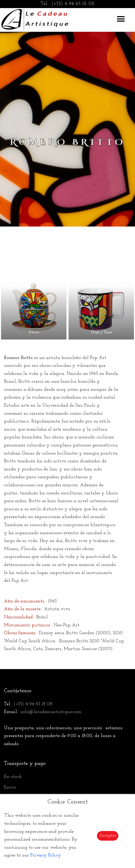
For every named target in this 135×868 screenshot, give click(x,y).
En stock (13, 777)
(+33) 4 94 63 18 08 (73, 4)
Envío (10, 787)
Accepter (108, 836)
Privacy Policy (46, 855)
